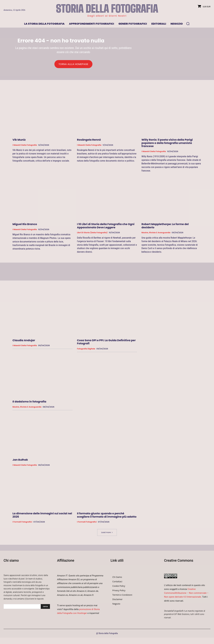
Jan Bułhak (20, 461)
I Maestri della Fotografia (25, 146)
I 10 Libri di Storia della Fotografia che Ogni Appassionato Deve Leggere (106, 227)
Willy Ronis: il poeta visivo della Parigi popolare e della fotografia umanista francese (167, 144)
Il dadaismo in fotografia (29, 403)
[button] (188, 24)
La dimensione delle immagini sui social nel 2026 (42, 516)
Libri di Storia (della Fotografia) (92, 234)
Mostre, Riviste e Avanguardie (156, 234)
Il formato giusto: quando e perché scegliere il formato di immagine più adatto (107, 516)
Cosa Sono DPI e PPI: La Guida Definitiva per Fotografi (106, 343)
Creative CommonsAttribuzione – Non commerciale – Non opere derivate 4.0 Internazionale (186, 594)
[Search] (45, 608)
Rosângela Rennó (89, 141)
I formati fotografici (22, 523)
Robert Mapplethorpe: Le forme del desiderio (165, 227)
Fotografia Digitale (86, 350)
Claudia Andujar (24, 342)
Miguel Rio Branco (25, 225)
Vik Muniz (19, 141)
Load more (107, 534)
